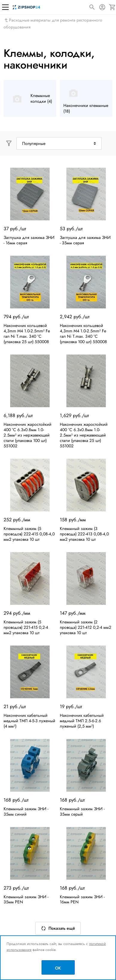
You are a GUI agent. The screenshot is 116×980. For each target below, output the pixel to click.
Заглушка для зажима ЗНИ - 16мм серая (29, 240)
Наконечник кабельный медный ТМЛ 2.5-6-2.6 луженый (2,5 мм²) (82, 721)
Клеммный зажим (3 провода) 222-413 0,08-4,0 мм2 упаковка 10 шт (84, 534)
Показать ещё (58, 928)
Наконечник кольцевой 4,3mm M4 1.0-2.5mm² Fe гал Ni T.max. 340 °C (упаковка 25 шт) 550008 (27, 334)
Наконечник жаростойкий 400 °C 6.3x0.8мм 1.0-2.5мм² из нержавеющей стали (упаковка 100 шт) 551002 (28, 435)
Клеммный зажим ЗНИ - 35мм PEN (26, 899)
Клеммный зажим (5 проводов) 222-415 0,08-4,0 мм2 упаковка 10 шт (29, 534)
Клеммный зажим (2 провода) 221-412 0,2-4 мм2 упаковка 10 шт (86, 627)
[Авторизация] (102, 7)
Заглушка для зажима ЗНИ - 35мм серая (85, 240)
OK (58, 968)
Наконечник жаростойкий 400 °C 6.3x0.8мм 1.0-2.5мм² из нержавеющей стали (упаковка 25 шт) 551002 (84, 435)
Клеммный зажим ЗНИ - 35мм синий (26, 811)
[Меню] (5, 7)
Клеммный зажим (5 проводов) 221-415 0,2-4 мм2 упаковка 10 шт (26, 627)
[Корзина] (112, 7)
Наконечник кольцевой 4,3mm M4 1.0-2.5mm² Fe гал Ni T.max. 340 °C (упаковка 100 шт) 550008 (83, 334)
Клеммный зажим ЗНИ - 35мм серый (82, 811)
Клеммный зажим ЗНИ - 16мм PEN (82, 899)
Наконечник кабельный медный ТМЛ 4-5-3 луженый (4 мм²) (29, 721)
